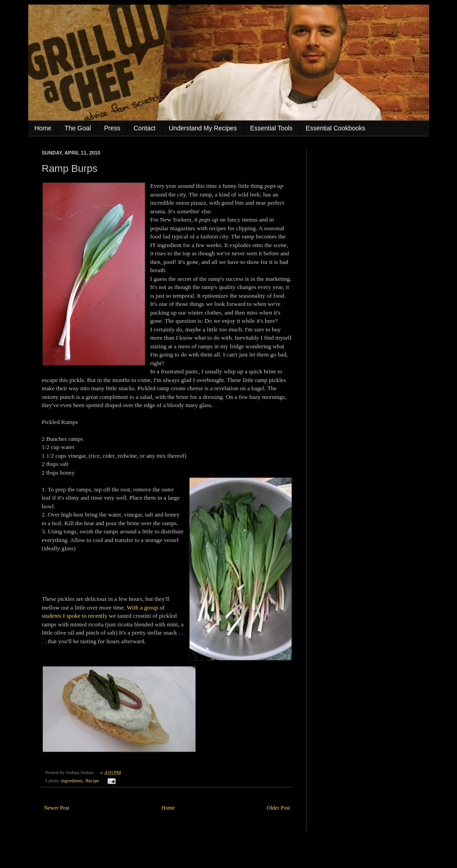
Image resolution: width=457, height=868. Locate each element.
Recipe (92, 780)
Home (43, 128)
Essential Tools (271, 128)
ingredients (72, 780)
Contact (144, 128)
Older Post (279, 808)
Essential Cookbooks (336, 128)
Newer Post (57, 808)
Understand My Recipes (203, 128)
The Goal (78, 128)
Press (112, 128)
